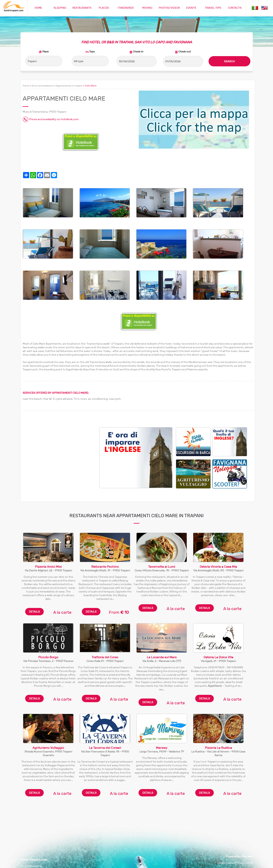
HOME (38, 8)
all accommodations (42, 86)
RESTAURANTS (82, 8)
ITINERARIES (126, 8)
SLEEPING (60, 8)
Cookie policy (225, 863)
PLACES (104, 8)
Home (26, 86)
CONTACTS (235, 8)
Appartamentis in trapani (69, 86)
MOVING (147, 8)
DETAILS (34, 612)
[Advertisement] (61, 454)
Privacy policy (244, 863)
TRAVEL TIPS (213, 8)
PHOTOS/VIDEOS (169, 8)
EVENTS (191, 8)
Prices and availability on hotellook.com (54, 119)
